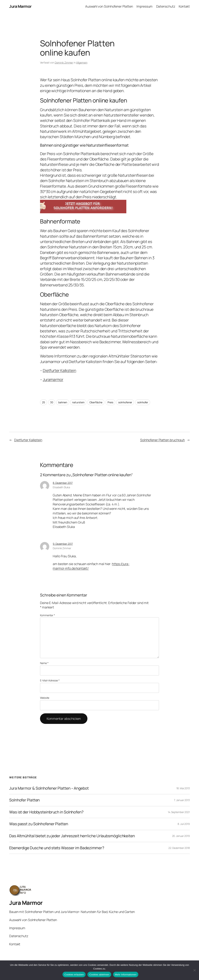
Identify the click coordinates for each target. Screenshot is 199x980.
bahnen (63, 402)
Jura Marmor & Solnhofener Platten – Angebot (49, 788)
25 (44, 402)
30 (52, 402)
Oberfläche (96, 402)
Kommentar (47, 615)
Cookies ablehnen (99, 975)
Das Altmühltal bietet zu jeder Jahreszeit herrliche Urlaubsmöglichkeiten (72, 836)
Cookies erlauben (74, 975)
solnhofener (125, 402)
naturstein (78, 402)
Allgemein (82, 63)
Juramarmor (53, 379)
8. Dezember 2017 (63, 483)
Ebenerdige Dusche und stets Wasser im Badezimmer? (57, 848)
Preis (110, 402)
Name (44, 663)
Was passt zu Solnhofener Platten (39, 824)
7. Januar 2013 (182, 800)
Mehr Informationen (126, 975)
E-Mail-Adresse (50, 680)
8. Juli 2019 (184, 824)
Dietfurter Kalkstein (59, 370)
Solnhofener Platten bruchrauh (162, 440)
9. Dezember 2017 (63, 544)
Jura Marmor (20, 6)
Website (45, 698)
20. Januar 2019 (181, 836)
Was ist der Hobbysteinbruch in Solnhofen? (46, 812)
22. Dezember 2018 (179, 848)
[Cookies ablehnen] (194, 970)
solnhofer (143, 402)
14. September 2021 (179, 812)
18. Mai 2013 (183, 788)
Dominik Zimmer (64, 63)
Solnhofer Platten (24, 800)
